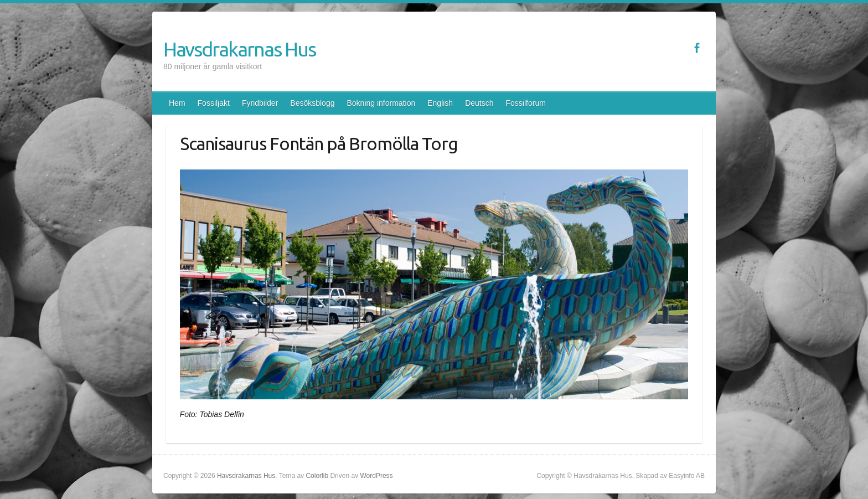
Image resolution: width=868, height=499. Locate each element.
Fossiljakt (214, 103)
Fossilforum (526, 103)
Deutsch (479, 103)
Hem (177, 103)
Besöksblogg (312, 103)
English (440, 103)
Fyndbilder (260, 103)
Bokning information (381, 103)
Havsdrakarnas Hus (239, 49)
